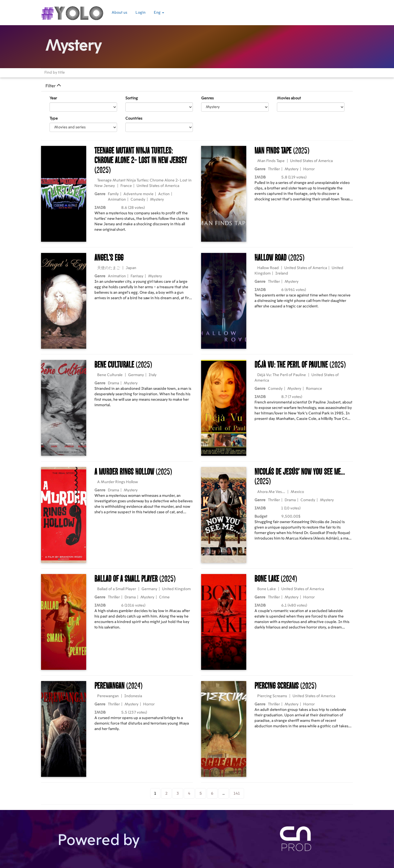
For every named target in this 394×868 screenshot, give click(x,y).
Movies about (289, 98)
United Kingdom (176, 589)
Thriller (274, 169)
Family (113, 194)
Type (54, 119)
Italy (153, 375)
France (126, 186)
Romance (314, 389)
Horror (309, 169)
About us (119, 13)
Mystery (157, 200)
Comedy (138, 200)
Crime (164, 597)
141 (237, 794)
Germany (136, 375)
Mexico (297, 492)
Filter (53, 86)
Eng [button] (159, 13)
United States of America (158, 186)
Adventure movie (138, 194)
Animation (117, 200)
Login (140, 13)
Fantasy (137, 276)
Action (164, 194)
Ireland (282, 273)
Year (53, 98)
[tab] (197, 86)
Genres (207, 98)
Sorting (132, 98)
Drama (113, 383)
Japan (131, 268)
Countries (134, 119)
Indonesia (133, 696)
